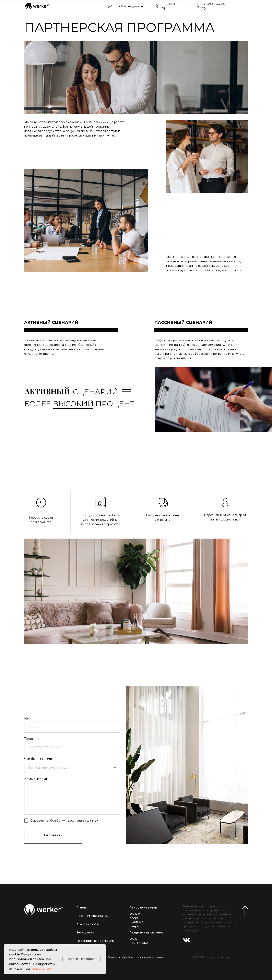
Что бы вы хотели (39, 759)
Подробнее (41, 969)
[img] (37, 6)
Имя (28, 719)
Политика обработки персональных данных (136, 957)
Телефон (32, 739)
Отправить (53, 835)
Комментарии (36, 779)
